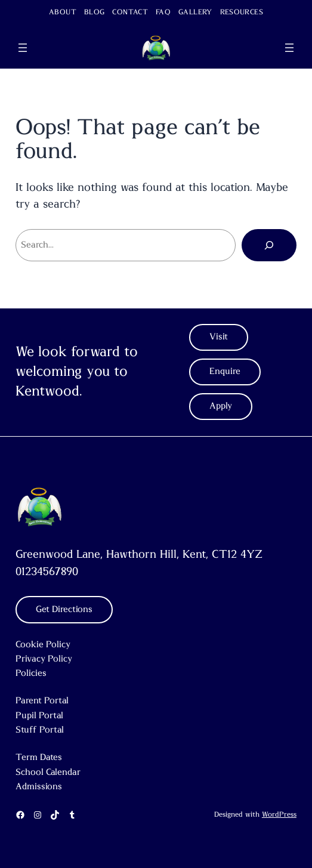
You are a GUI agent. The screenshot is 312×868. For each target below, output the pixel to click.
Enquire (225, 371)
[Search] (269, 245)
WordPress (279, 815)
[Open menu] (23, 48)
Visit (219, 337)
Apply (221, 406)
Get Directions (64, 609)
